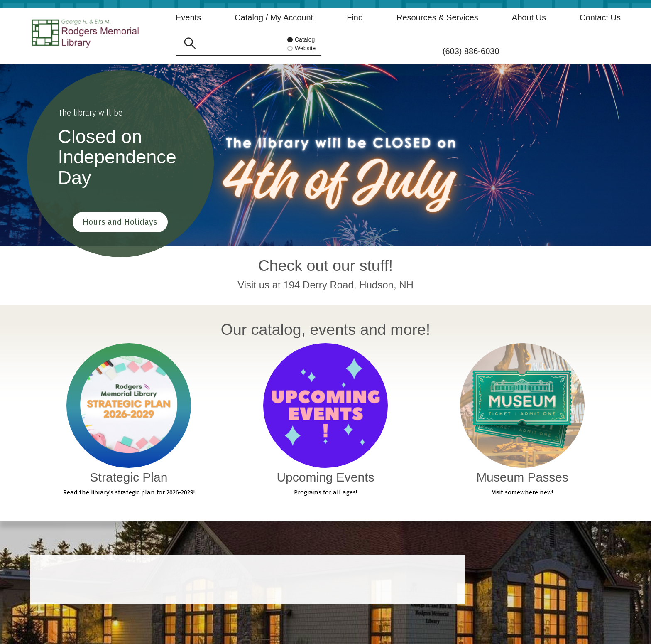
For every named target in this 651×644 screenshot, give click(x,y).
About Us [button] (529, 17)
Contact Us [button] (600, 17)
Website (304, 49)
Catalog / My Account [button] (274, 17)
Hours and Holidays (120, 220)
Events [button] (188, 17)
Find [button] (355, 17)
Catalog (301, 40)
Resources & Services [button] (437, 17)
